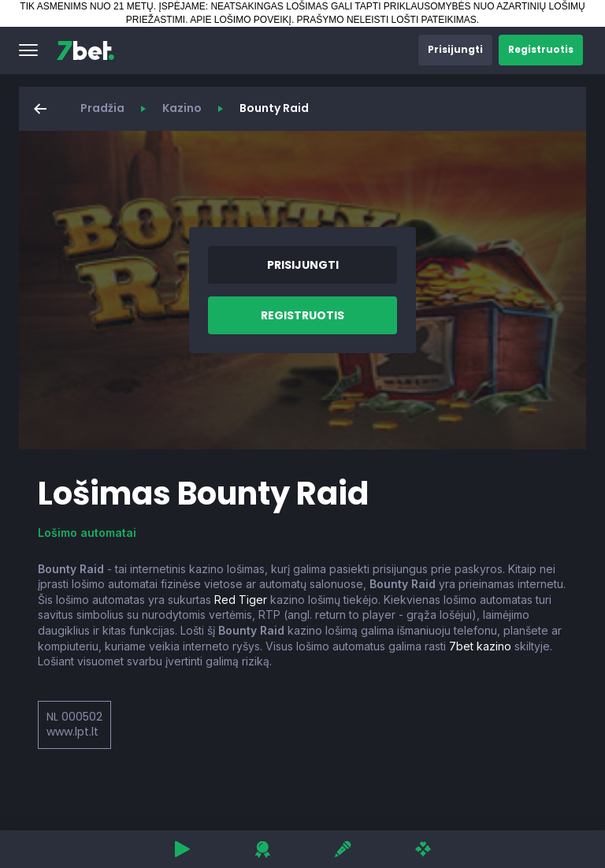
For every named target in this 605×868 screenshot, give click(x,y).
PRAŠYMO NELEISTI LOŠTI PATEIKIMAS (387, 20)
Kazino (182, 108)
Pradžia (102, 108)
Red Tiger (241, 600)
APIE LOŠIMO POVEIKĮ (241, 20)
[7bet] (85, 50)
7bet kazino (480, 646)
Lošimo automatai (87, 533)
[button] (28, 50)
